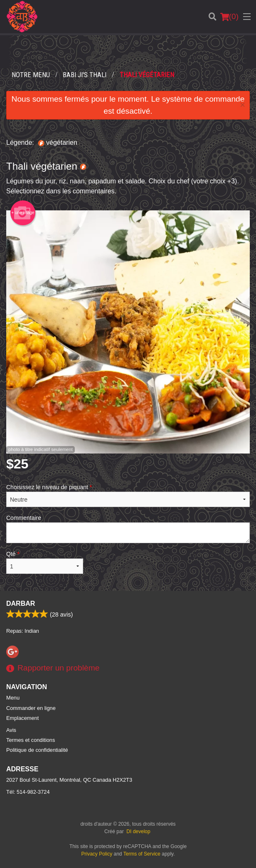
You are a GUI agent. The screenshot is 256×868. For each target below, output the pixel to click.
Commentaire (128, 529)
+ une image (23, 213)
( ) (229, 17)
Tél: (28, 792)
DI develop (138, 831)
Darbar (21, 603)
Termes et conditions (31, 740)
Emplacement (22, 718)
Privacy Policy (97, 854)
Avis (11, 730)
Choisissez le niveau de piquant (128, 495)
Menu (13, 698)
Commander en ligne (31, 708)
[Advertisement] (128, 52)
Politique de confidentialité (37, 750)
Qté (45, 562)
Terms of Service (142, 854)
